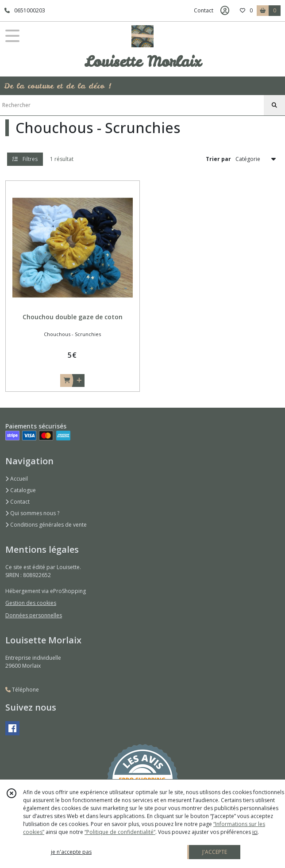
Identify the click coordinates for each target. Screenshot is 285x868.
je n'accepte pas (71, 852)
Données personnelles (34, 615)
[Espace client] (225, 11)
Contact (204, 10)
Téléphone (22, 690)
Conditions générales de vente (46, 525)
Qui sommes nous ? (32, 513)
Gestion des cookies (31, 603)
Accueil (17, 479)
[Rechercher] (274, 105)
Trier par (218, 159)
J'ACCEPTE (215, 852)
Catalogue (21, 490)
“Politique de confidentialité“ (120, 832)
